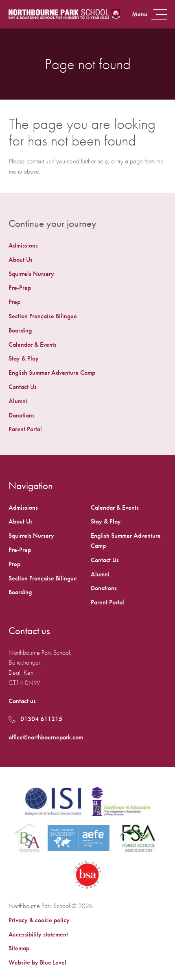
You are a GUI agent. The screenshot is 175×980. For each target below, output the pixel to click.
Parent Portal (25, 429)
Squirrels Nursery (31, 274)
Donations (22, 415)
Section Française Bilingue (43, 316)
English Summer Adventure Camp (52, 373)
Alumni (18, 401)
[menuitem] (88, 246)
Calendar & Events (33, 344)
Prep (14, 302)
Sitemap (19, 948)
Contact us (22, 701)
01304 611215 (35, 719)
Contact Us (23, 387)
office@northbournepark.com (46, 737)
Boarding (20, 330)
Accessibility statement (38, 934)
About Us (21, 260)
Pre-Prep (20, 288)
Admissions (23, 245)
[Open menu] (149, 14)
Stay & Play (24, 358)
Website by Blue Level (37, 962)
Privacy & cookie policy (39, 920)
